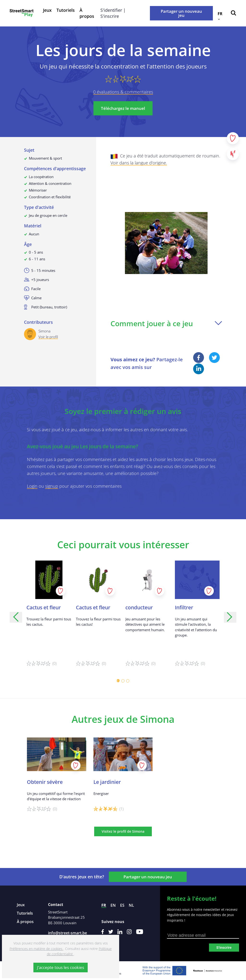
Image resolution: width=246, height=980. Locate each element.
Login (32, 486)
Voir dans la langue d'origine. (139, 163)
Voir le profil (48, 337)
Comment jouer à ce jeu (166, 323)
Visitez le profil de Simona (123, 831)
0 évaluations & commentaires (123, 92)
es (122, 905)
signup (52, 486)
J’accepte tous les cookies (61, 967)
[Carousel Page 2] (123, 681)
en (113, 905)
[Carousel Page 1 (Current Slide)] (118, 681)
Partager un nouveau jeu (181, 13)
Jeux (47, 10)
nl (131, 905)
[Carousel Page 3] (128, 681)
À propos (87, 13)
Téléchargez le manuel (123, 108)
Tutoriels (66, 10)
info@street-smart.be (68, 933)
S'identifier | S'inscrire (113, 13)
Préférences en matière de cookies (37, 949)
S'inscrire (224, 948)
